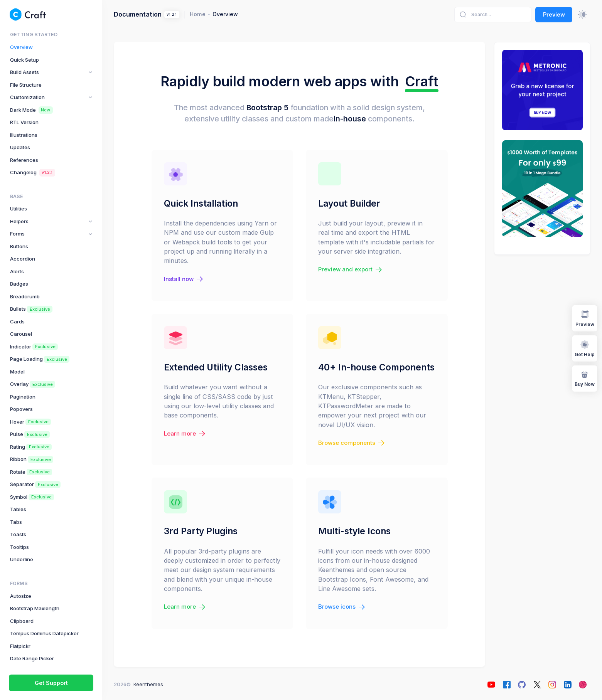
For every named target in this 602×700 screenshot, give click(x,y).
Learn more (185, 434)
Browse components (352, 443)
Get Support (51, 683)
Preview (554, 14)
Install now (184, 279)
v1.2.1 (172, 14)
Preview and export (351, 269)
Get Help (585, 348)
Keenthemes (148, 684)
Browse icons (342, 607)
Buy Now (585, 378)
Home (198, 14)
